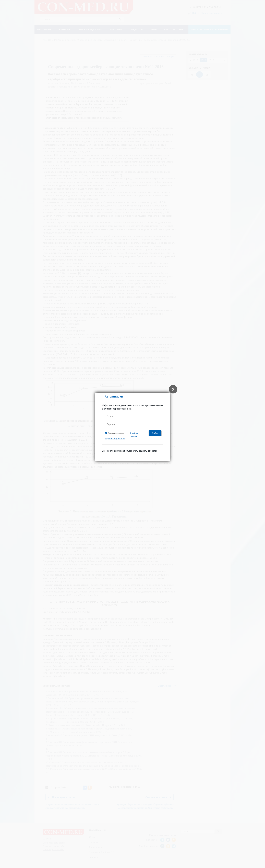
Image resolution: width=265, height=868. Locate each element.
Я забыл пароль (134, 435)
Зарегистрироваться (115, 439)
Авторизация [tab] (114, 396)
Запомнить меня (116, 433)
